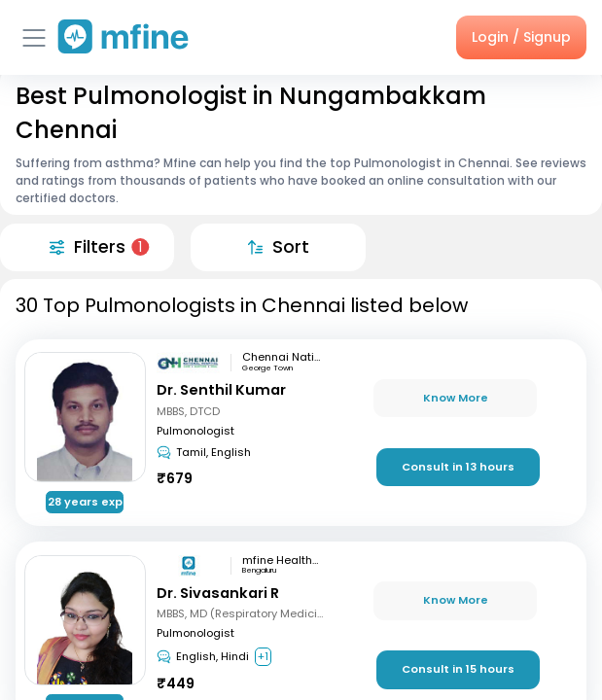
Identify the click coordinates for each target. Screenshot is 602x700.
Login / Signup (521, 37)
